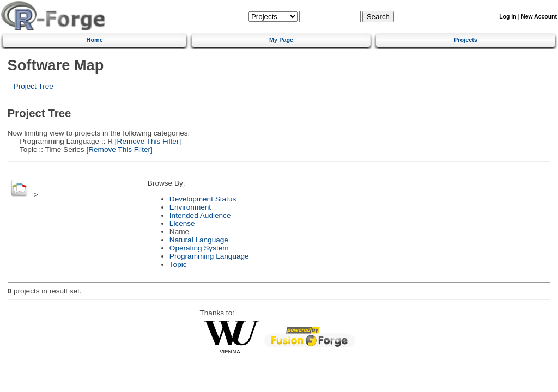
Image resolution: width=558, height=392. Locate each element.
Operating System (199, 248)
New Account (539, 17)
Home (95, 40)
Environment (190, 207)
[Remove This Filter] (147, 141)
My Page (281, 40)
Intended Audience (200, 215)
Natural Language (199, 240)
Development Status (203, 199)
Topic (178, 264)
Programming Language (209, 256)
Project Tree (34, 86)
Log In (508, 17)
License (182, 223)
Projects (466, 40)
